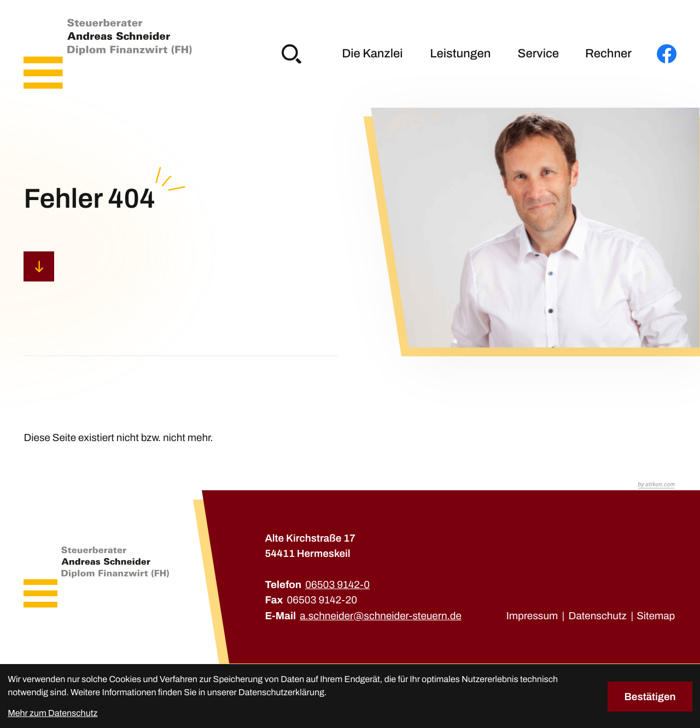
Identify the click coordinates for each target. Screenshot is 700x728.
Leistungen (460, 54)
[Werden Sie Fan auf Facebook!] (667, 54)
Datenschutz (598, 616)
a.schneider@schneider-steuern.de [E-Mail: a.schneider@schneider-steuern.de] (381, 616)
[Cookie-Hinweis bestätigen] (650, 697)
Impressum (532, 616)
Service (538, 54)
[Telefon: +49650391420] (337, 585)
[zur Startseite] (107, 54)
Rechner (608, 54)
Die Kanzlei (372, 54)
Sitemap (656, 616)
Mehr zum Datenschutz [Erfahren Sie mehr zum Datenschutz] (52, 714)
